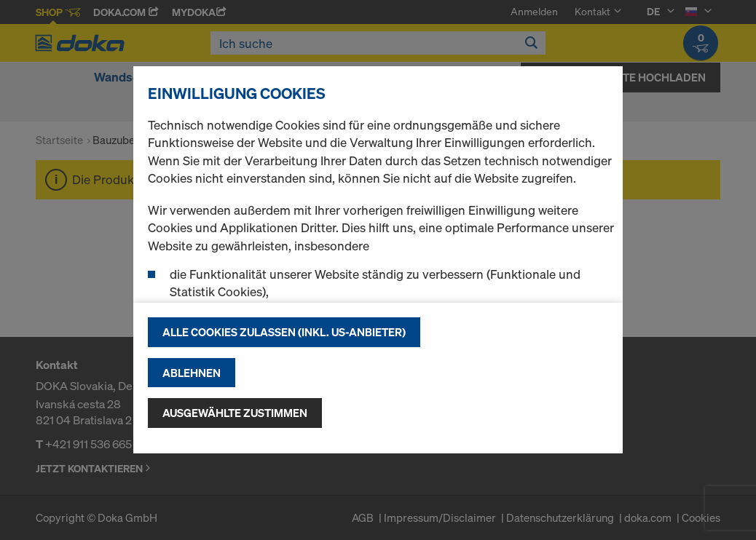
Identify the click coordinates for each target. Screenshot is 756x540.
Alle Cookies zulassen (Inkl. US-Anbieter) (284, 332)
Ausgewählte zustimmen (235, 413)
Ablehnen (192, 373)
